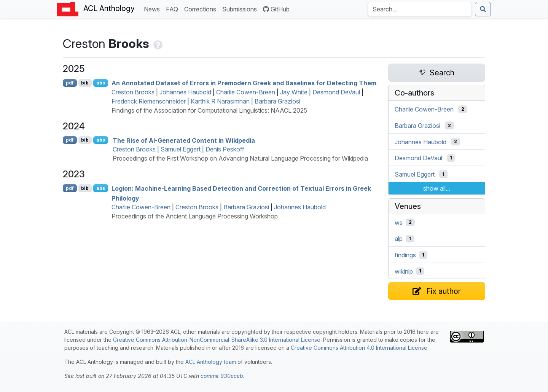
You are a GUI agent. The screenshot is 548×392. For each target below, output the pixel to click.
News (153, 9)
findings (405, 255)
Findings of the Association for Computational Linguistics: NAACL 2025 (209, 110)
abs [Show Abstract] (101, 83)
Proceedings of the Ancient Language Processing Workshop (195, 216)
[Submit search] (483, 9)
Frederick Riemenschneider (149, 101)
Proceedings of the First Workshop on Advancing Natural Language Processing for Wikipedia (240, 158)
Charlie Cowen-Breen (246, 92)
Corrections (202, 9)
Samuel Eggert (181, 149)
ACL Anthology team (211, 362)
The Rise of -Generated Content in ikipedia (184, 140)
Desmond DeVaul (336, 92)
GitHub (276, 9)
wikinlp (404, 271)
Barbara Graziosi (277, 101)
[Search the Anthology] (420, 9)
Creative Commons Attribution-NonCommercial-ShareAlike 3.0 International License (217, 340)
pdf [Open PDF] (70, 83)
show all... (437, 188)
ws (399, 222)
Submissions (241, 9)
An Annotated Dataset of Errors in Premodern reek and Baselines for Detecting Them (244, 83)
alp (399, 239)
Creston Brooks (133, 92)
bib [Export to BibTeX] (85, 83)
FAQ (174, 9)
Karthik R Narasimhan (220, 101)
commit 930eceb (222, 376)
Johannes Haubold (185, 92)
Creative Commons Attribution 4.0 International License (359, 348)
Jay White (294, 92)
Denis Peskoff (225, 149)
